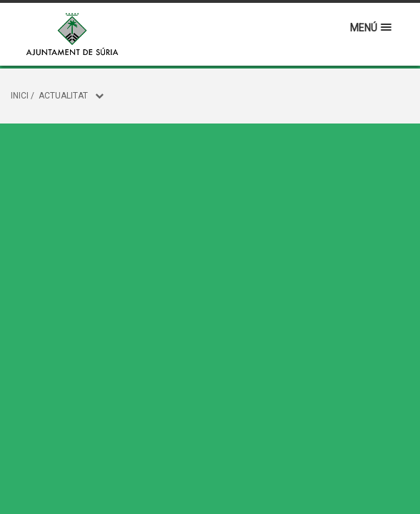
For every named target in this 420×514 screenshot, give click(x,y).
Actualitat (63, 96)
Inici (20, 96)
